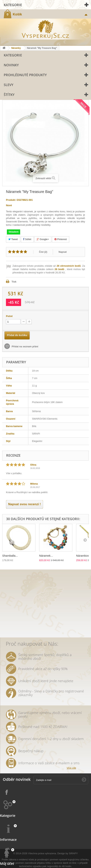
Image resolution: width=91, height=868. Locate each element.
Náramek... (46, 556)
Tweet (13, 239)
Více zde (71, 768)
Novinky (11, 65)
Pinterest (61, 239)
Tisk (14, 282)
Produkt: (11, 200)
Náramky (16, 48)
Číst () (43, 252)
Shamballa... (10, 556)
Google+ (43, 239)
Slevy (9, 85)
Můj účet (7, 864)
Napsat (63, 252)
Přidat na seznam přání (25, 346)
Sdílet (27, 239)
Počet (9, 316)
